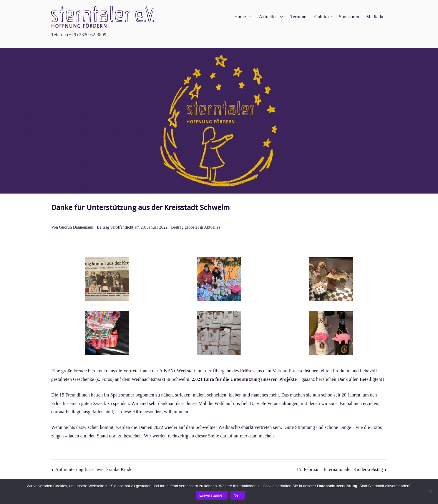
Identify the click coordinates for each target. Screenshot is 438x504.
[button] (249, 17)
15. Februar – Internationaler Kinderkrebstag (340, 469)
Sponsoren (349, 17)
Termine (298, 17)
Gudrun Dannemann (76, 227)
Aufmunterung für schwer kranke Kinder (94, 469)
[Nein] (431, 491)
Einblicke (322, 17)
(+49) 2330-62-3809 (87, 35)
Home (243, 17)
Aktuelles (271, 17)
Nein (238, 495)
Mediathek (376, 17)
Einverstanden (212, 495)
